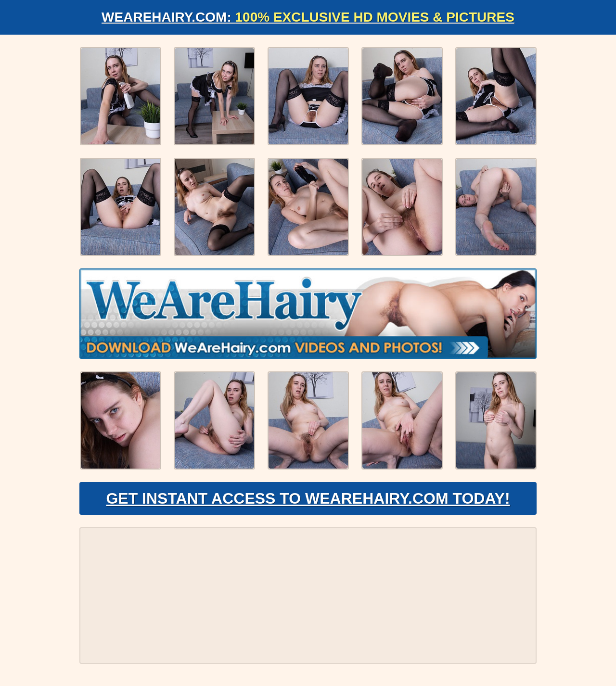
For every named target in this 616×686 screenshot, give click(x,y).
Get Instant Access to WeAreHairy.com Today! (308, 498)
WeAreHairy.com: (308, 17)
